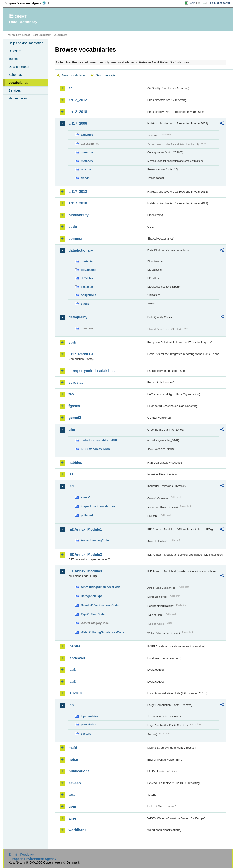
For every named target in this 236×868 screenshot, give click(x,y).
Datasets (15, 51)
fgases (74, 406)
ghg (72, 430)
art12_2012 (78, 100)
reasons (86, 169)
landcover (77, 658)
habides (75, 463)
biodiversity (79, 215)
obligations (88, 295)
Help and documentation (26, 43)
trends (85, 178)
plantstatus (88, 724)
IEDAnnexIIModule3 (85, 555)
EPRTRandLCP (81, 354)
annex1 (86, 497)
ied (71, 486)
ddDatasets (88, 270)
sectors (86, 734)
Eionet (26, 35)
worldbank (77, 830)
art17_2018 (78, 203)
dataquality (78, 317)
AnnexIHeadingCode (95, 540)
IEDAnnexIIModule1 (85, 529)
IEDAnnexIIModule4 (85, 571)
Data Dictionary (42, 35)
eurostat (75, 382)
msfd (73, 748)
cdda (73, 227)
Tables (13, 59)
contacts (87, 261)
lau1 (72, 670)
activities (87, 135)
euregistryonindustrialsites (91, 371)
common (76, 239)
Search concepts (106, 75)
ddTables (87, 278)
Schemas (15, 75)
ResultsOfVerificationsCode (100, 605)
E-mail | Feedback (21, 855)
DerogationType (91, 596)
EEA (27, 3)
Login (192, 3)
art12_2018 (78, 112)
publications (79, 771)
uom (72, 806)
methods (87, 161)
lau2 (72, 682)
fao (71, 394)
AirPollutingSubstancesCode (100, 587)
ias (71, 474)
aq (71, 88)
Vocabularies (18, 83)
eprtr (72, 342)
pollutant (87, 515)
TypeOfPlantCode (93, 614)
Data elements (19, 67)
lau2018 (75, 693)
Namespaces (18, 98)
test (72, 795)
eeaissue (87, 287)
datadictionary (81, 250)
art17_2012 (78, 192)
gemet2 (75, 418)
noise (73, 760)
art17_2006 (78, 123)
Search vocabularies (73, 75)
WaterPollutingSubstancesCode (102, 632)
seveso (74, 783)
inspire (74, 646)
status (85, 304)
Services (14, 90)
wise (72, 818)
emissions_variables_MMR (99, 440)
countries (87, 152)
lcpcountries (89, 716)
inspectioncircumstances (98, 506)
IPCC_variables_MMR (95, 449)
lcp (71, 705)
